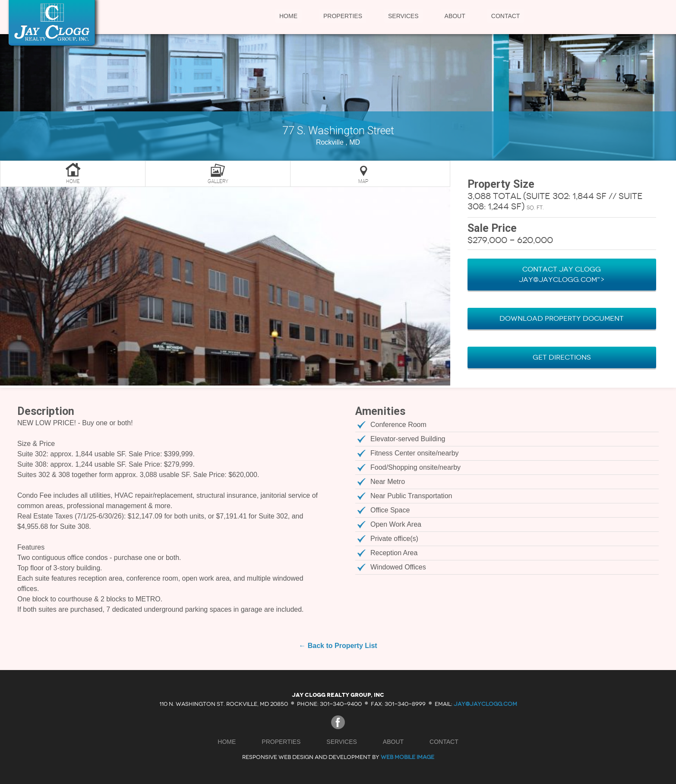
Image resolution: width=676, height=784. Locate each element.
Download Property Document (562, 318)
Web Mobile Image (407, 757)
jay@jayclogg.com (485, 703)
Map (363, 181)
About (455, 16)
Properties (343, 16)
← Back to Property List (338, 646)
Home (288, 16)
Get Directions (562, 357)
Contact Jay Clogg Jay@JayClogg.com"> (562, 274)
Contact (506, 16)
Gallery (218, 181)
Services (403, 16)
